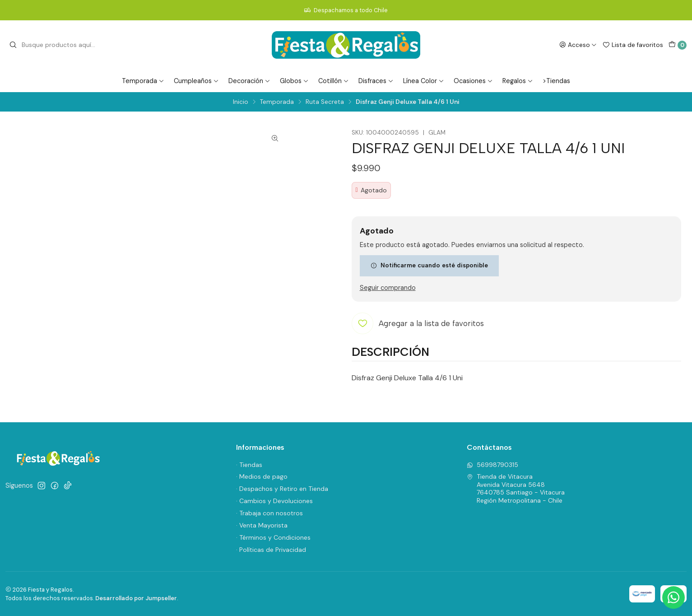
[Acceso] (578, 45)
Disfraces (376, 81)
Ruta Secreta (325, 102)
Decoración (249, 81)
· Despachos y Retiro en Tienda (282, 489)
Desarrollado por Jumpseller (136, 598)
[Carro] (678, 45)
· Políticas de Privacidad (271, 550)
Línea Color (424, 81)
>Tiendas (556, 81)
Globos (294, 81)
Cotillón (334, 81)
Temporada (143, 81)
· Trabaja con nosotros (269, 513)
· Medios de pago (262, 476)
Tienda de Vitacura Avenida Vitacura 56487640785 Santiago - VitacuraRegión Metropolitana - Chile (516, 488)
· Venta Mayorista (262, 525)
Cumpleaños (196, 81)
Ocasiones (473, 81)
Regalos (518, 81)
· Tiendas (249, 465)
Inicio (241, 102)
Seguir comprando (388, 288)
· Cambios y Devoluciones (274, 501)
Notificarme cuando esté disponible (429, 265)
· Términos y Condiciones (273, 537)
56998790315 (492, 465)
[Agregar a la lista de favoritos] (418, 323)
